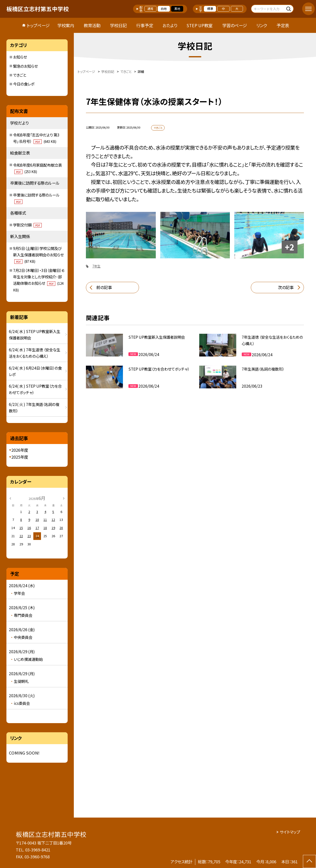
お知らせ (20, 57)
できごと (20, 75)
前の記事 (104, 287)
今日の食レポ (24, 84)
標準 (210, 9)
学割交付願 (27, 225)
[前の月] (10, 498)
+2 (290, 247)
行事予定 (145, 25)
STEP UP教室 (200, 25)
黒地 (177, 9)
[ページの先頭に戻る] (309, 861)
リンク (262, 25)
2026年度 (20, 450)
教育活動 (92, 25)
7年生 (96, 266)
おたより (170, 25)
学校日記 (118, 25)
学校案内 (66, 25)
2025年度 (20, 457)
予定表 (283, 25)
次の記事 (286, 287)
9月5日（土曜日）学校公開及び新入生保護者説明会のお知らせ (38, 255)
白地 (164, 9)
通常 (150, 9)
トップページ (38, 25)
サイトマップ (290, 832)
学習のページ (235, 25)
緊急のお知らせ (25, 66)
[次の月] (64, 498)
